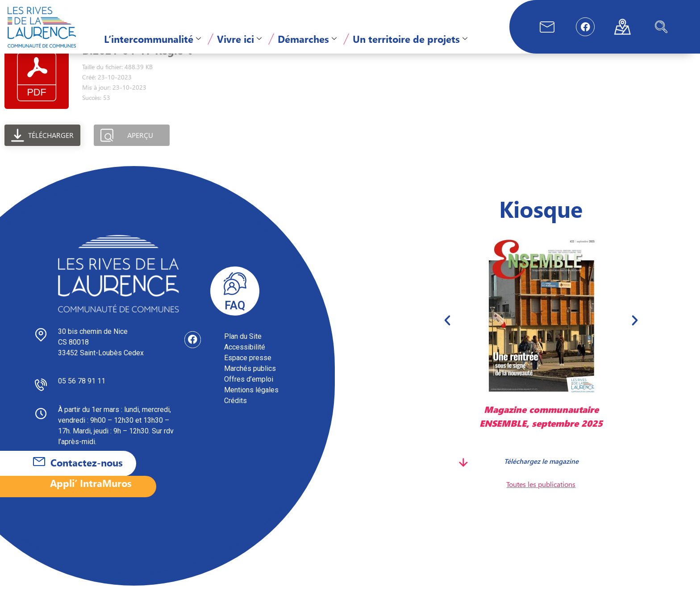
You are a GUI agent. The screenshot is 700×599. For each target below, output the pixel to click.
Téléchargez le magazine (541, 474)
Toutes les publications (541, 497)
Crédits (235, 414)
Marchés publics (250, 382)
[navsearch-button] (661, 27)
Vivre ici (239, 39)
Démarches (307, 39)
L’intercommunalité (152, 39)
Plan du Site (243, 350)
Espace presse (248, 371)
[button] (447, 333)
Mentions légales (251, 403)
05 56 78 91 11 (82, 394)
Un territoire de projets (410, 39)
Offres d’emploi (249, 393)
